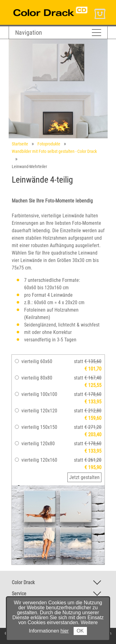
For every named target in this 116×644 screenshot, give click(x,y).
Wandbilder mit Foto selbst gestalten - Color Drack (54, 151)
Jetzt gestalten (84, 477)
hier (65, 631)
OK (80, 631)
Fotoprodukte (49, 144)
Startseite (20, 144)
